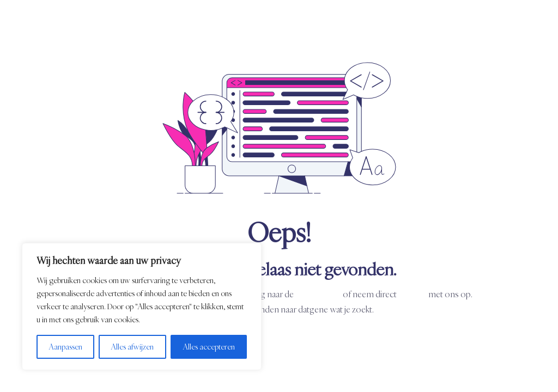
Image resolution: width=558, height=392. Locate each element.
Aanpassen (65, 347)
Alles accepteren (209, 347)
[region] (142, 307)
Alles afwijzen (132, 347)
